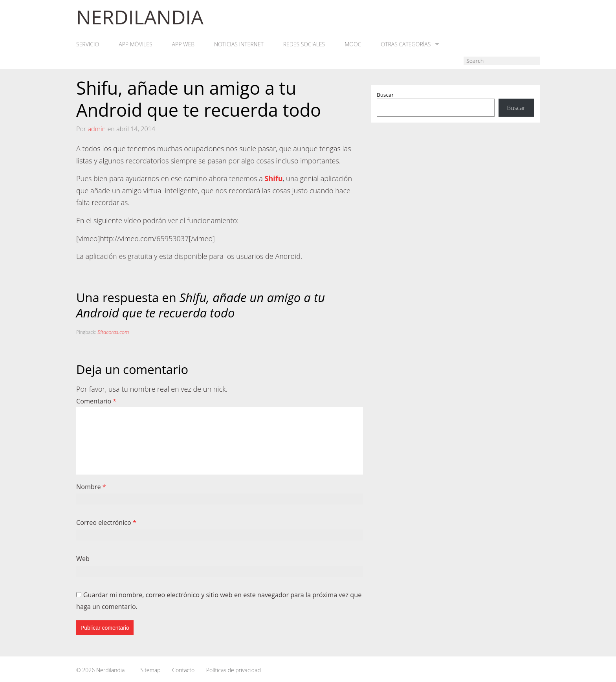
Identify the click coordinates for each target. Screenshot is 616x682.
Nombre (91, 487)
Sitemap (150, 670)
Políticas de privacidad (234, 670)
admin (97, 129)
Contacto (183, 670)
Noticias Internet (239, 44)
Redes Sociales (304, 44)
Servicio (88, 44)
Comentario (96, 401)
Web (83, 559)
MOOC (353, 44)
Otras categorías (410, 44)
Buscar (385, 95)
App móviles (135, 44)
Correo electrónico (106, 522)
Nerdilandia (111, 670)
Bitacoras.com (113, 332)
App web (183, 44)
